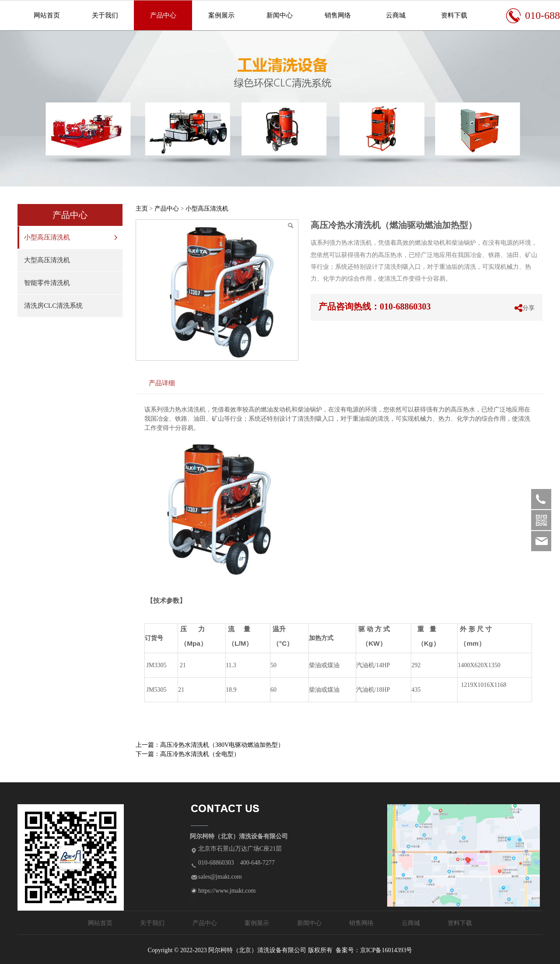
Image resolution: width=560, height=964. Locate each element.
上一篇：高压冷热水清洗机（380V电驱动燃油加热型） (210, 745)
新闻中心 (280, 15)
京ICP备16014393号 (386, 950)
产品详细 (162, 383)
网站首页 (47, 15)
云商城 (396, 15)
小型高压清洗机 (47, 237)
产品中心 (163, 15)
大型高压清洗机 (47, 260)
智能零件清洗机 (47, 283)
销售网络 (338, 15)
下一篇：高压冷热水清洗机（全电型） (188, 754)
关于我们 (105, 15)
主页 (142, 209)
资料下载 (454, 15)
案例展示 (221, 15)
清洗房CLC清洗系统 (53, 306)
